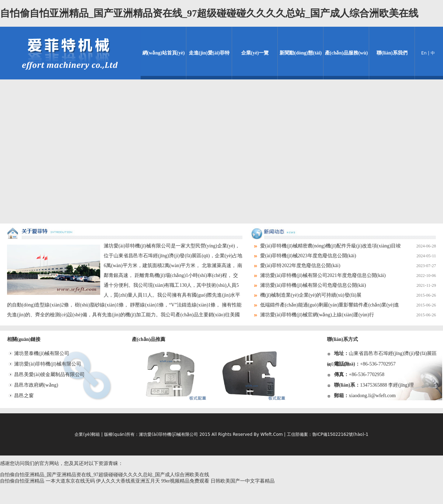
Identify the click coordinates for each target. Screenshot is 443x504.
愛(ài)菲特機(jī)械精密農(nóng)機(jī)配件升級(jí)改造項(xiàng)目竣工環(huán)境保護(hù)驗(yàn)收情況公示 (343, 246)
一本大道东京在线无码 (70, 481)
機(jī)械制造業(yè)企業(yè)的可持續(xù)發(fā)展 (348, 295)
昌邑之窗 (24, 396)
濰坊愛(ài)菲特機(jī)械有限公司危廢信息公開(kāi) (348, 285)
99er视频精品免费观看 (185, 481)
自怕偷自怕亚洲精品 (22, 481)
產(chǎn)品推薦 (149, 339)
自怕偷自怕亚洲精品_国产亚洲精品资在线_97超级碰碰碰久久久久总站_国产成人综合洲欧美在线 (209, 13)
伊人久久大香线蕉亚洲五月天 (128, 481)
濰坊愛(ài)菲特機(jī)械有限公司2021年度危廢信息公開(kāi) (348, 276)
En (424, 53)
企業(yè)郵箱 (87, 434)
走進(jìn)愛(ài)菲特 (209, 53)
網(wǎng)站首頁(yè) (164, 53)
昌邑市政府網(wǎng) (36, 385)
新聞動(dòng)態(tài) (301, 53)
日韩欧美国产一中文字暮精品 (243, 481)
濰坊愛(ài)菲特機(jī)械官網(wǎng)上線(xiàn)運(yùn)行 (348, 315)
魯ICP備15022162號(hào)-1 (340, 434)
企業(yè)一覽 (255, 53)
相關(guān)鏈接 (24, 339)
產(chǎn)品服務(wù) (346, 53)
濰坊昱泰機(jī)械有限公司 (42, 353)
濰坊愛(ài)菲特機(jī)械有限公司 (48, 364)
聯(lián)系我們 (392, 53)
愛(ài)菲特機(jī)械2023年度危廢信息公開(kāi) (348, 256)
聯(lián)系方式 (342, 339)
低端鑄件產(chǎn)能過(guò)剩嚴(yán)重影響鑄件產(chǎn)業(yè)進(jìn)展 (343, 305)
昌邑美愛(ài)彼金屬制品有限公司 (49, 374)
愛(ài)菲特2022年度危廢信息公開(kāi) (348, 266)
